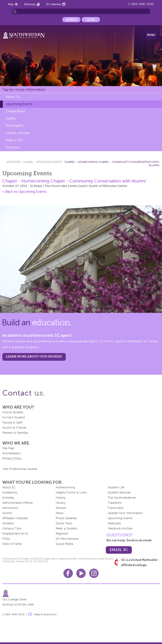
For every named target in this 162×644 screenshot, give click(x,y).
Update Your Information (125, 513)
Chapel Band (15, 111)
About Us (13, 97)
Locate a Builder (18, 133)
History (61, 498)
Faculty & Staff (12, 423)
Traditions (115, 503)
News (60, 513)
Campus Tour (12, 528)
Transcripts (116, 508)
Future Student (13, 412)
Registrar (62, 534)
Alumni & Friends (14, 428)
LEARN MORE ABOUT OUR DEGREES (34, 356)
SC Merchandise (67, 539)
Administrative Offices (18, 503)
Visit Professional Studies (20, 469)
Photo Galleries (66, 518)
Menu (151, 35)
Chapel (28, 162)
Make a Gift (14, 140)
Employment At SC (15, 534)
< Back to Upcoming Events (24, 192)
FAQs (6, 539)
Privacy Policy (12, 458)
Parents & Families (15, 433)
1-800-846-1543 (141, 4)
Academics (10, 493)
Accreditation (12, 453)
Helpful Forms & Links (71, 493)
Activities (14, 162)
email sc (119, 550)
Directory (30, 4)
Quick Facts (64, 523)
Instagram (94, 573)
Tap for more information (24, 89)
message (30, 614)
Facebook (68, 573)
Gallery (11, 118)
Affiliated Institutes (15, 518)
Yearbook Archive (120, 528)
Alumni (7, 513)
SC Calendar (54, 4)
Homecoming (65, 487)
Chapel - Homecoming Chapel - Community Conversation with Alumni (74, 181)
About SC (9, 487)
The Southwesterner (122, 498)
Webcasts (114, 523)
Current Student (14, 417)
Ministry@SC (15, 126)
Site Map (8, 448)
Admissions (10, 508)
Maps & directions (45, 614)
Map (11, 4)
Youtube (81, 573)
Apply (71, 20)
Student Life (116, 487)
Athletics (8, 523)
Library (61, 503)
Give (91, 20)
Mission (61, 508)
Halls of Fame (12, 544)
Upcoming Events (19, 104)
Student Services (119, 493)
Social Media (64, 544)
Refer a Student (66, 528)
